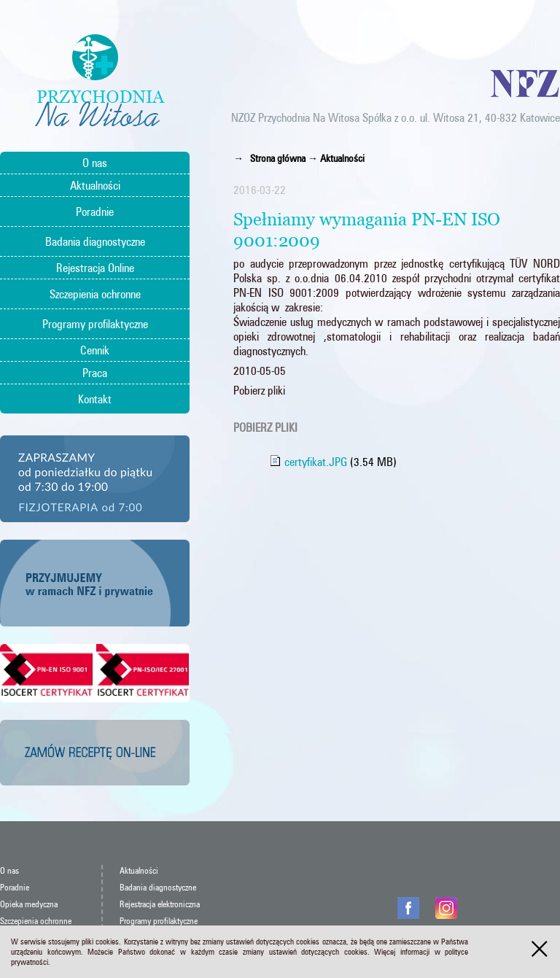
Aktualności (95, 185)
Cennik (95, 350)
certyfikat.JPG (308, 462)
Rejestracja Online (95, 268)
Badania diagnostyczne (95, 241)
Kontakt (95, 399)
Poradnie (95, 211)
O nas (95, 163)
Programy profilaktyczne (95, 324)
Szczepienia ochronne (95, 294)
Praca (95, 373)
